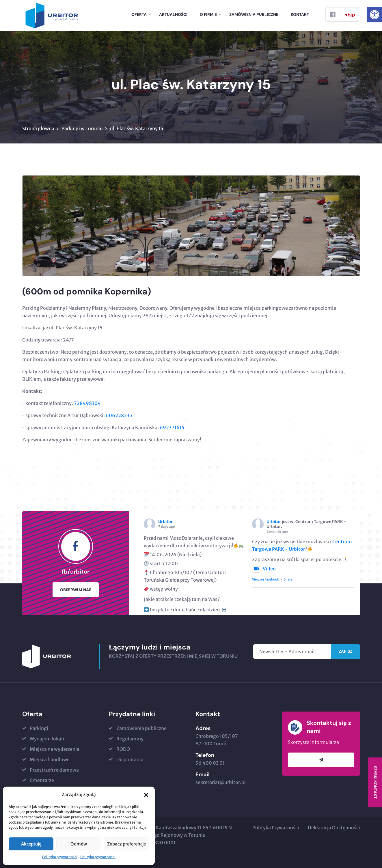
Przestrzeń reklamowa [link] (54, 770)
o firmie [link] (208, 14)
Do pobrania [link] (130, 760)
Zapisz (345, 652)
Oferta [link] (139, 14)
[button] (146, 795)
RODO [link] (123, 749)
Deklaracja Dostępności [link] (334, 828)
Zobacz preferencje (126, 844)
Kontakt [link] (300, 14)
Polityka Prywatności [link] (276, 828)
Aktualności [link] (173, 14)
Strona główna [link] (38, 129)
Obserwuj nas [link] (76, 590)
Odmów (79, 844)
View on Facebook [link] (265, 579)
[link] (374, 15)
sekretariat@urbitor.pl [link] (221, 783)
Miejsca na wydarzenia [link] (55, 749)
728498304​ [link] (87, 404)
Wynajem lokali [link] (47, 739)
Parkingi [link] (39, 729)
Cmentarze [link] (42, 781)
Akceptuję (31, 844)
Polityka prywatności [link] (60, 857)
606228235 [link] (119, 416)
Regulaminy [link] (130, 739)
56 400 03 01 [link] (210, 763)
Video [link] (264, 569)
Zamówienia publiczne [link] (254, 14)
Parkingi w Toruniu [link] (82, 129)
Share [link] (288, 579)
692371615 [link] (172, 428)
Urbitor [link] (165, 522)
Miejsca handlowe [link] (50, 760)
